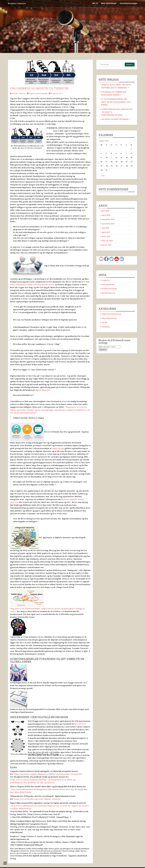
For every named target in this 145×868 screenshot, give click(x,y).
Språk (105, 322)
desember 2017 (108, 219)
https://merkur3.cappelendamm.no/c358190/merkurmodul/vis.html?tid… (48, 774)
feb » (103, 176)
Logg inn (106, 280)
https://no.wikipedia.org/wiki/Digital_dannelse (37, 799)
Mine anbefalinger (109, 3)
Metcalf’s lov (80, 724)
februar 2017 (107, 241)
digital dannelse (43, 390)
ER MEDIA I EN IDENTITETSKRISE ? (116, 119)
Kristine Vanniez (17, 3)
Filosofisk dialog (109, 318)
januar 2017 (107, 245)
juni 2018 (106, 211)
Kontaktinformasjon (129, 3)
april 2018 (106, 215)
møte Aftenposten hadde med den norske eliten (32, 285)
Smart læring (58, 448)
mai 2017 (106, 228)
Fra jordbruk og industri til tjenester (39, 88)
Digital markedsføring (38, 93)
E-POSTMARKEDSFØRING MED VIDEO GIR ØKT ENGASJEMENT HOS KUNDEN (116, 102)
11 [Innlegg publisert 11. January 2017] (111, 158)
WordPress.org (108, 293)
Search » (130, 64)
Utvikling (106, 327)
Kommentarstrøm (109, 289)
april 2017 (106, 232)
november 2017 (108, 224)
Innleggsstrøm (108, 284)
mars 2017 (106, 236)
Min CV (95, 3)
